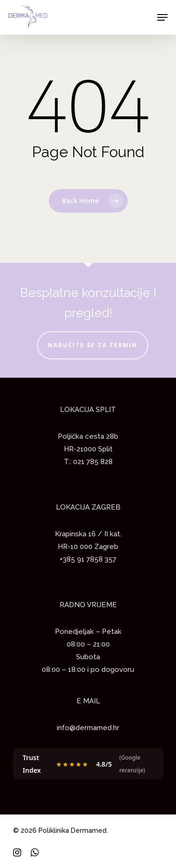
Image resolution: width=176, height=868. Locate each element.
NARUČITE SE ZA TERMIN (93, 345)
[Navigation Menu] (162, 17)
